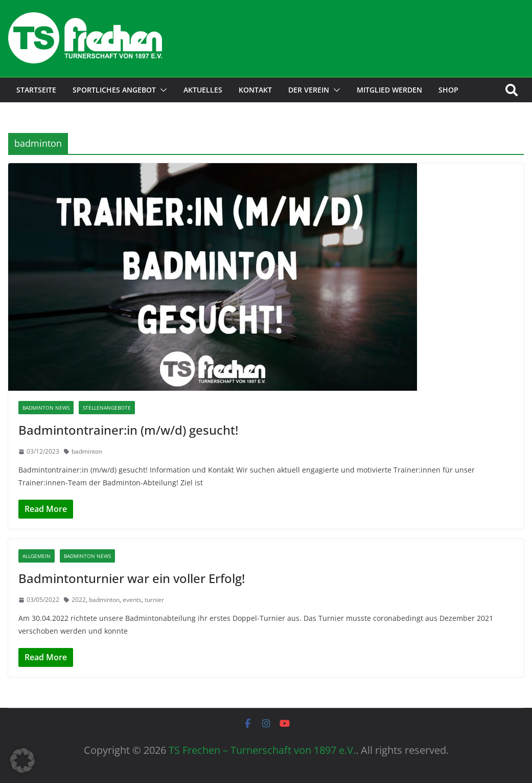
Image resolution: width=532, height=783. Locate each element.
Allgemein (37, 556)
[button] (161, 90)
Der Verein (309, 90)
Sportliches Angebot (114, 90)
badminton (87, 451)
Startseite (36, 90)
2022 (79, 600)
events (132, 600)
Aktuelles (203, 90)
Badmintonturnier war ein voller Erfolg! (132, 578)
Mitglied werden (389, 90)
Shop (448, 90)
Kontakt (255, 90)
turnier (154, 600)
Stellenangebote (107, 408)
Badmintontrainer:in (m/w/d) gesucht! (128, 430)
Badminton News (46, 408)
